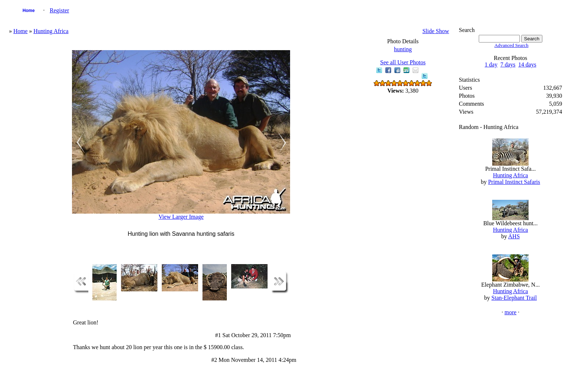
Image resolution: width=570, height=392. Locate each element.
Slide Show (436, 31)
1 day (491, 64)
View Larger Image (181, 217)
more (511, 312)
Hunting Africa (51, 31)
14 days (527, 64)
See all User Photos (403, 62)
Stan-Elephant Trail (514, 298)
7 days (508, 64)
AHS (514, 236)
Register (59, 10)
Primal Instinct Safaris (514, 182)
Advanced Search (511, 45)
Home (29, 11)
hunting (403, 49)
